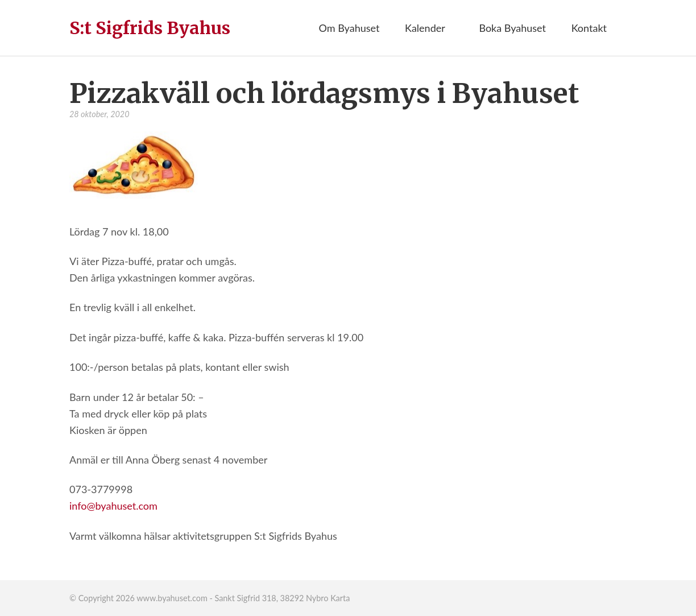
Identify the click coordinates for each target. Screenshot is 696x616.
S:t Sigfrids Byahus (150, 28)
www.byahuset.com (172, 598)
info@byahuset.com (113, 506)
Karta (340, 598)
